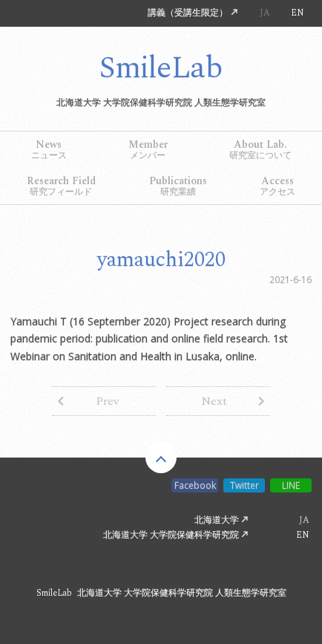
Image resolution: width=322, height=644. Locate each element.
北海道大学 (217, 521)
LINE (291, 485)
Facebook (195, 485)
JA (265, 13)
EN (298, 13)
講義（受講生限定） (188, 13)
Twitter (244, 485)
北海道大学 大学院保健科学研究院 (171, 535)
